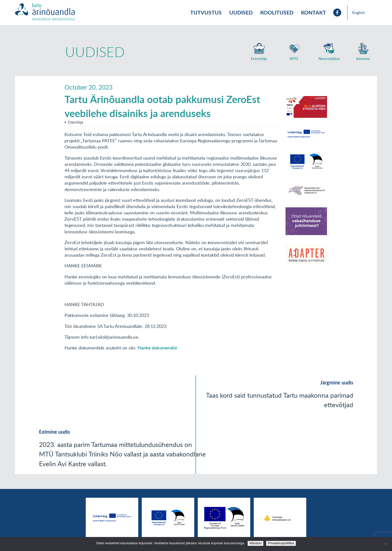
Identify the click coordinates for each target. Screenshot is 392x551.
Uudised (241, 12)
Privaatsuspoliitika (281, 543)
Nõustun (255, 543)
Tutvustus (206, 12)
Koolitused (277, 12)
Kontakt (313, 12)
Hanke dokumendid (157, 348)
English (358, 13)
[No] (386, 544)
